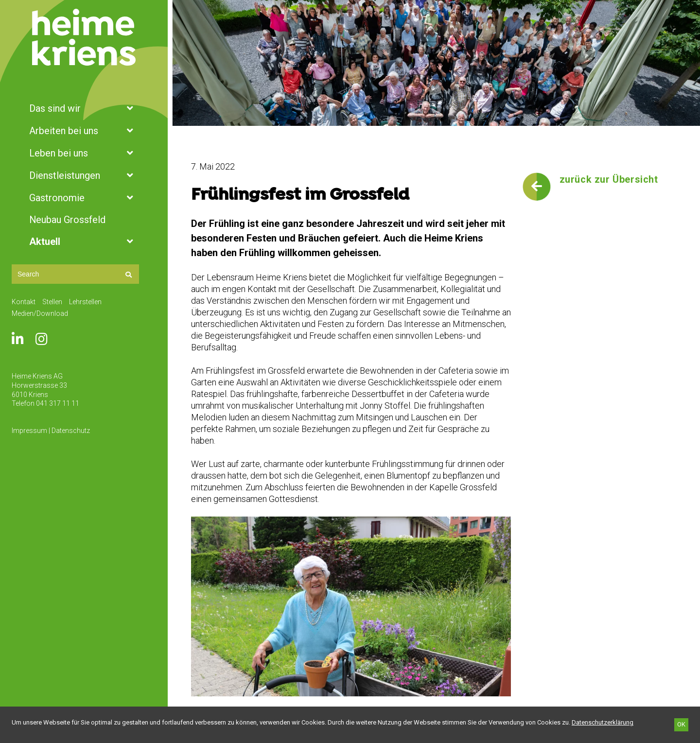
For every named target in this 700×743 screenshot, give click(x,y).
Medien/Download (40, 313)
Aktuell (84, 242)
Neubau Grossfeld (67, 220)
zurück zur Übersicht (609, 179)
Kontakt (24, 302)
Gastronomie (84, 198)
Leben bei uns (84, 153)
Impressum (29, 431)
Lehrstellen (85, 302)
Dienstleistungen (84, 175)
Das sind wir (84, 108)
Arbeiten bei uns (84, 131)
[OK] (681, 725)
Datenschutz (71, 431)
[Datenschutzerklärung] (603, 722)
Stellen (52, 302)
